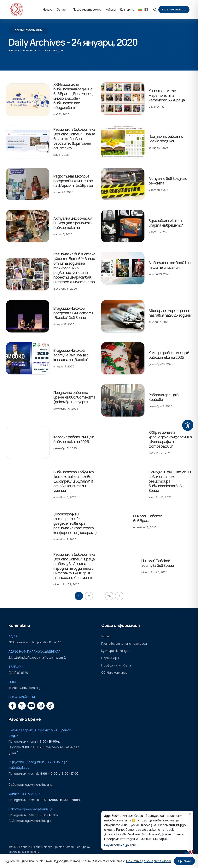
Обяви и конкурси (114, 672)
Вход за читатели (174, 9)
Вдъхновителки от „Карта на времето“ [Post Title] (166, 223)
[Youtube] (31, 706)
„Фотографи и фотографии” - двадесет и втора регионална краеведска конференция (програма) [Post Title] (75, 523)
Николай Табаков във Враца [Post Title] (148, 518)
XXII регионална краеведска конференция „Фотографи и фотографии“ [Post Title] (170, 439)
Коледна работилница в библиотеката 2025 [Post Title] (169, 355)
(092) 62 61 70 (18, 673)
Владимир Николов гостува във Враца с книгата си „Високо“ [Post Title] (71, 355)
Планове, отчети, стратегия (124, 644)
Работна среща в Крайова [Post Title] (146, 392)
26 (109, 596)
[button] (155, 10)
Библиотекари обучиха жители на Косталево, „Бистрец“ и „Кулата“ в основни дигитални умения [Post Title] (73, 481)
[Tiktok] (50, 706)
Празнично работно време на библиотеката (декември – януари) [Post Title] (74, 397)
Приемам (184, 861)
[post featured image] (28, 100)
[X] (22, 706)
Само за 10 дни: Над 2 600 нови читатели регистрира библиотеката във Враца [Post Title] (170, 481)
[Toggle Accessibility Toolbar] (188, 425)
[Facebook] (12, 706)
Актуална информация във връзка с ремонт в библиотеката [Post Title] (73, 223)
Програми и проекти (87, 10)
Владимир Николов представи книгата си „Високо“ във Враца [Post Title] (73, 313)
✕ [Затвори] (190, 814)
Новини (111, 10)
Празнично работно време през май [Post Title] (166, 139)
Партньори (110, 658)
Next (119, 596)
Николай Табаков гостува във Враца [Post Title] (158, 563)
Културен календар (116, 651)
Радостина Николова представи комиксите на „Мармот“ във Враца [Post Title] (73, 181)
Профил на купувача (116, 665)
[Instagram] (41, 706)
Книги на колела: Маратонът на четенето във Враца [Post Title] (167, 95)
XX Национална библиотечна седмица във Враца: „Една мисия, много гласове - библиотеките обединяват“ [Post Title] (73, 96)
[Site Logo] (16, 10)
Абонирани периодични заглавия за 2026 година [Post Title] (169, 313)
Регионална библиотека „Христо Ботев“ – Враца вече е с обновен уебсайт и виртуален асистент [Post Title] (74, 139)
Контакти (127, 10)
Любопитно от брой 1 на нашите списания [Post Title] (169, 265)
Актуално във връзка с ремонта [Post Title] (168, 181)
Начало (48, 10)
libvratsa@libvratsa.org (24, 688)
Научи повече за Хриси (121, 845)
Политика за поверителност (149, 861)
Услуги (106, 636)
